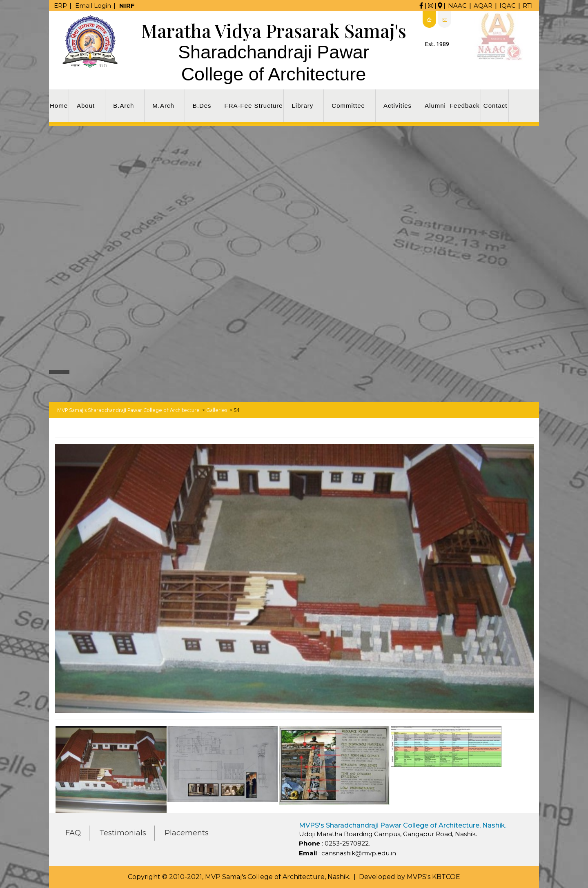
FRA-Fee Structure (254, 106)
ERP (60, 6)
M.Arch (163, 106)
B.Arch (124, 106)
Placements (187, 833)
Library (302, 106)
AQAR (483, 6)
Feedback (465, 106)
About (86, 106)
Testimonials (123, 833)
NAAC (457, 6)
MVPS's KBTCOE (433, 877)
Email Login (93, 6)
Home (59, 106)
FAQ (73, 833)
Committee (348, 106)
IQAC (508, 6)
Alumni (435, 106)
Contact (496, 106)
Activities (398, 106)
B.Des (202, 106)
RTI (528, 6)
